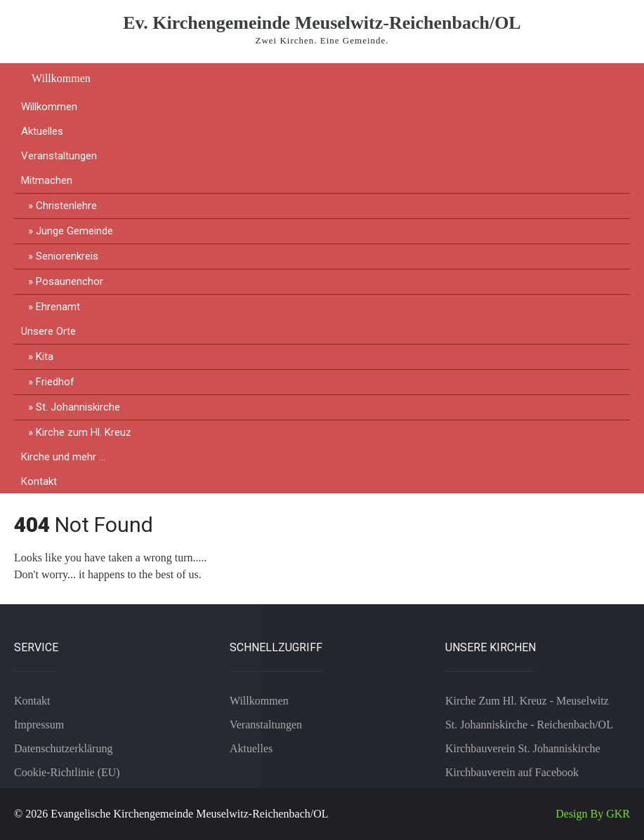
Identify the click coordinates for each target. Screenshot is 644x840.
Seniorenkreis (67, 256)
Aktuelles (42, 131)
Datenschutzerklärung (63, 748)
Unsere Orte (48, 331)
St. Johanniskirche (78, 407)
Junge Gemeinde (74, 231)
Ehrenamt (58, 307)
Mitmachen (47, 180)
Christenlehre (66, 206)
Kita (45, 356)
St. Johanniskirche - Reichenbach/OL (529, 725)
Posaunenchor (70, 281)
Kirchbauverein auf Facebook (512, 772)
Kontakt (39, 481)
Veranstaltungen (59, 156)
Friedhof (55, 382)
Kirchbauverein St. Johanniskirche (523, 748)
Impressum (39, 725)
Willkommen (61, 78)
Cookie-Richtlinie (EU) (67, 772)
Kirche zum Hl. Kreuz (84, 432)
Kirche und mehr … (63, 457)
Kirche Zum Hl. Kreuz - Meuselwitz (527, 701)
